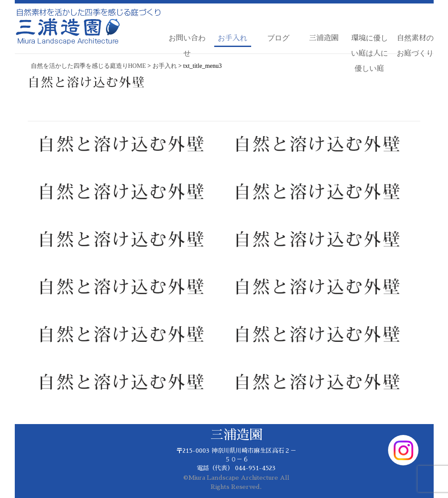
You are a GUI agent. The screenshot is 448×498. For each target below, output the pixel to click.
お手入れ (232, 38)
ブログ (278, 38)
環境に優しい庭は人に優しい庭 (370, 53)
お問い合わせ (187, 46)
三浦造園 (324, 38)
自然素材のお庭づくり (415, 46)
